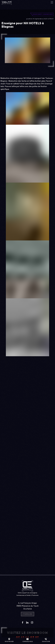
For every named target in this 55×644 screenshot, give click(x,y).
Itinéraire (28, 614)
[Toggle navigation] (52, 2)
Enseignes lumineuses (43, 14)
